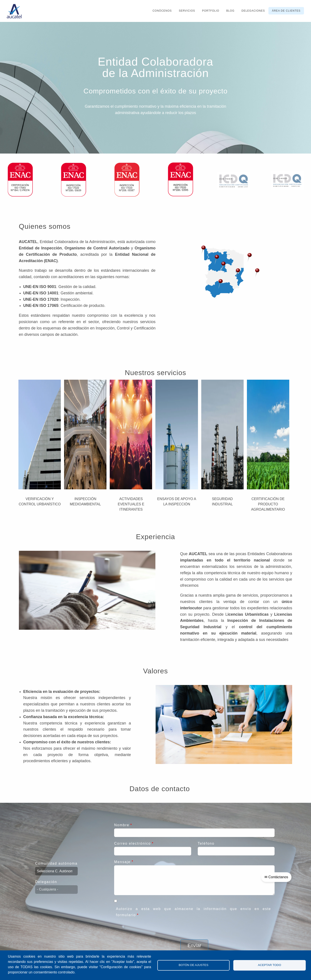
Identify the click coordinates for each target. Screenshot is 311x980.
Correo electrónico (132, 843)
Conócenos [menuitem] (162, 11)
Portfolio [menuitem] (211, 11)
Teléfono (206, 843)
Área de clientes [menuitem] (286, 11)
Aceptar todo (270, 965)
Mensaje (122, 862)
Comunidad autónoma (56, 863)
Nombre (122, 825)
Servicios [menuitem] (187, 11)
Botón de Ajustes (193, 965)
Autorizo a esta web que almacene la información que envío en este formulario (193, 912)
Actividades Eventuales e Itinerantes (131, 504)
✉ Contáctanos (276, 877)
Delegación (46, 882)
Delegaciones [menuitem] (253, 11)
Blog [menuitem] (230, 11)
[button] (217, 260)
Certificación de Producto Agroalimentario (268, 504)
